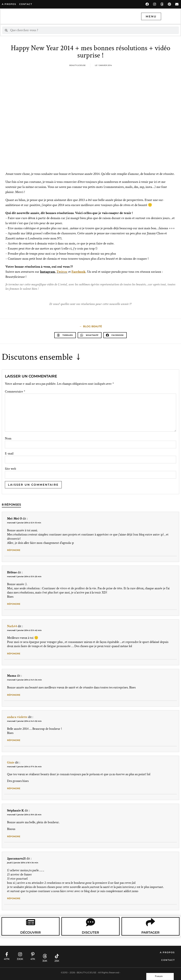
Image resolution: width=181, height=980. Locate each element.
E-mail (9, 454)
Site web (10, 469)
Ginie (11, 762)
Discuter (90, 933)
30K (45, 961)
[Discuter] (90, 922)
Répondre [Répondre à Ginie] (14, 788)
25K (57, 961)
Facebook (79, 272)
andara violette (17, 717)
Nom (8, 439)
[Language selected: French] (160, 976)
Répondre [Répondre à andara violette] (14, 740)
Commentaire (15, 392)
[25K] (57, 956)
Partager (150, 933)
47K (33, 959)
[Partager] (150, 922)
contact (26, 4)
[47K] (33, 954)
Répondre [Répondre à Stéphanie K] (14, 836)
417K (7, 959)
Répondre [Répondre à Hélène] (14, 604)
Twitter (62, 272)
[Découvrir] (31, 922)
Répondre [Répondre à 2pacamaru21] (14, 898)
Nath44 (12, 626)
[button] (65, 335)
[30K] (45, 956)
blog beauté (92, 326)
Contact (168, 960)
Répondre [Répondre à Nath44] (14, 654)
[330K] (20, 954)
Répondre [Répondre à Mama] (14, 695)
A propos (9, 4)
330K (20, 959)
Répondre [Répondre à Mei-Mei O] (14, 550)
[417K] (7, 954)
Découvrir (30, 933)
